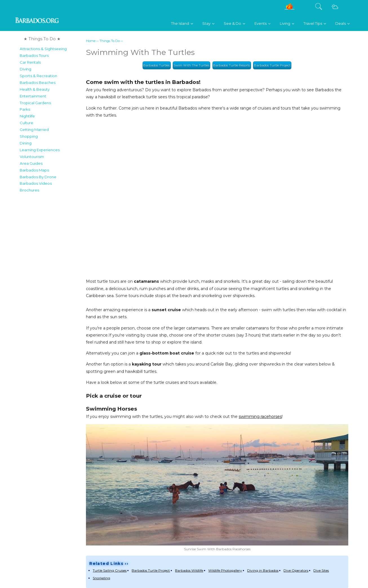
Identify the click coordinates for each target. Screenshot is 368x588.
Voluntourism (32, 157)
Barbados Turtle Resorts (231, 65)
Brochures (29, 190)
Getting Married (34, 130)
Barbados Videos (36, 183)
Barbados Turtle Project (272, 65)
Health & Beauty (35, 89)
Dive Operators (296, 570)
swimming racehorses (260, 416)
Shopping (29, 136)
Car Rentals (30, 62)
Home (91, 41)
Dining (26, 143)
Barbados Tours (34, 55)
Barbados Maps (34, 170)
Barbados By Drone (38, 177)
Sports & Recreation (38, 76)
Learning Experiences (40, 150)
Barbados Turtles (156, 65)
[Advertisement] (51, 280)
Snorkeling (101, 578)
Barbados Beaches (38, 83)
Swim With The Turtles (191, 65)
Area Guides (31, 163)
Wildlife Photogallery (225, 570)
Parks (25, 109)
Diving (26, 69)
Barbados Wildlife (189, 570)
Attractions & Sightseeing (43, 49)
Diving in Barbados (263, 570)
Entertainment (33, 96)
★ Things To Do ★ (42, 39)
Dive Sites (321, 570)
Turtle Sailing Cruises (110, 570)
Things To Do (110, 41)
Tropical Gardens (35, 103)
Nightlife (27, 116)
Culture (26, 123)
